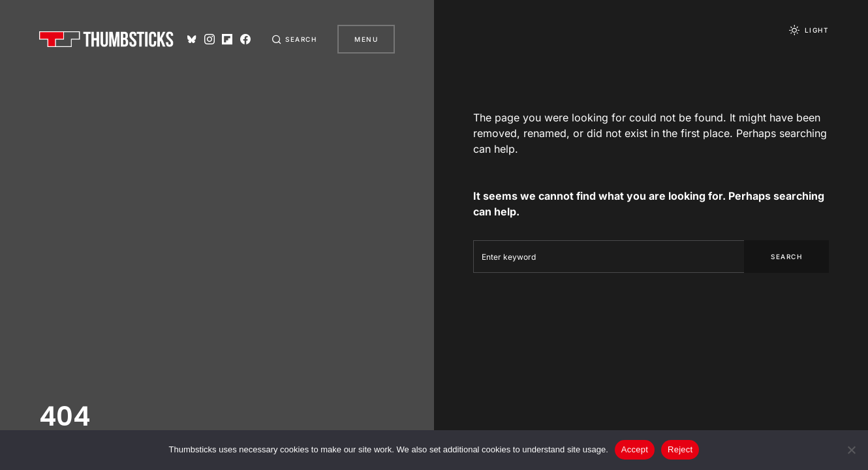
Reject (680, 449)
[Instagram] (209, 39)
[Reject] (852, 450)
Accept (635, 449)
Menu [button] (366, 39)
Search (786, 257)
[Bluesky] (192, 39)
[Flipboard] (227, 39)
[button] (294, 39)
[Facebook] (245, 39)
